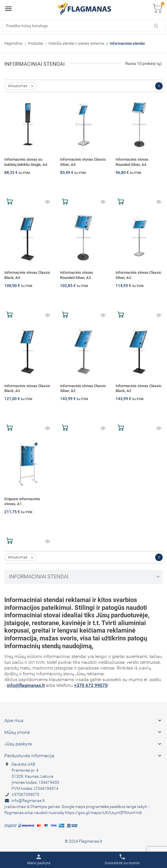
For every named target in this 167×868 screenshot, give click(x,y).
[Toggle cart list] (157, 9)
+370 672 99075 (91, 685)
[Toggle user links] (39, 860)
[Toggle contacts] (122, 860)
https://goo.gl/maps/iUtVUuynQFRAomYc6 (103, 813)
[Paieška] (83, 26)
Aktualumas (22, 86)
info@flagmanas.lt (26, 685)
